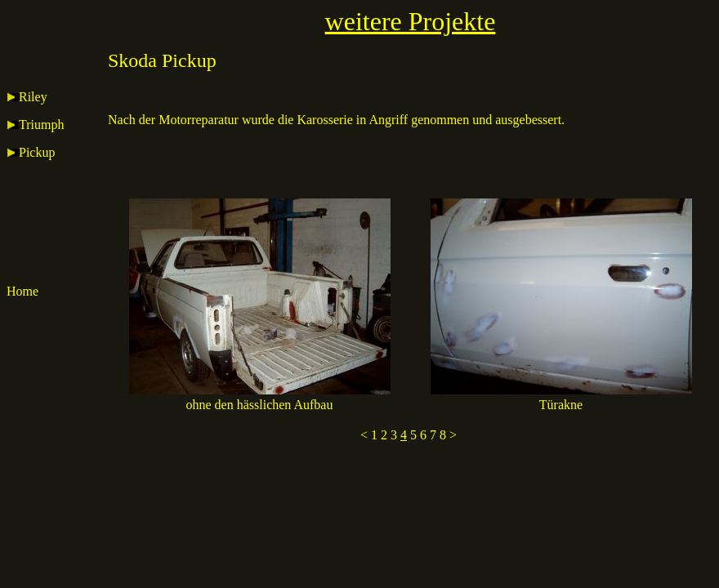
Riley (27, 97)
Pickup (31, 152)
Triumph (35, 125)
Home (22, 291)
